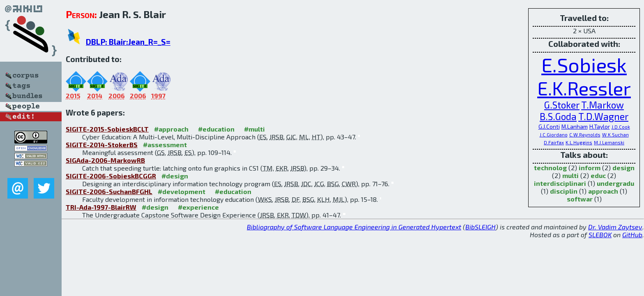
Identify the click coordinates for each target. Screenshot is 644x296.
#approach (171, 129)
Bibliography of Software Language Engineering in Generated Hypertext (354, 227)
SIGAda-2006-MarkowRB (105, 160)
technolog (550, 168)
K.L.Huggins (579, 142)
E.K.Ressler (584, 88)
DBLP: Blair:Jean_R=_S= (128, 42)
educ (598, 175)
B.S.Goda (558, 116)
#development (182, 191)
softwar (580, 199)
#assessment (165, 145)
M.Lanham (575, 126)
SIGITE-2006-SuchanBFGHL (109, 191)
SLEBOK (600, 235)
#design (175, 176)
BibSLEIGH (481, 227)
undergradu (615, 183)
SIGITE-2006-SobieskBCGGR (111, 176)
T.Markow (603, 105)
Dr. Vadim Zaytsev (615, 227)
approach (603, 191)
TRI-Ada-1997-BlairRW (101, 207)
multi (570, 175)
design (623, 168)
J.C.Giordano (554, 135)
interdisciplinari (560, 183)
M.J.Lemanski (609, 142)
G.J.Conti (549, 126)
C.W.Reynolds (585, 135)
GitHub (632, 235)
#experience (198, 207)
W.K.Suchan (615, 135)
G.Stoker (562, 105)
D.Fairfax (554, 142)
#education (216, 129)
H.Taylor (600, 126)
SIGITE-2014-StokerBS (102, 145)
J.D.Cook (621, 127)
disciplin (564, 191)
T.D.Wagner (603, 116)
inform (590, 168)
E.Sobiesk (584, 65)
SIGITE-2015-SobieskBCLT (107, 129)
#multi (254, 129)
